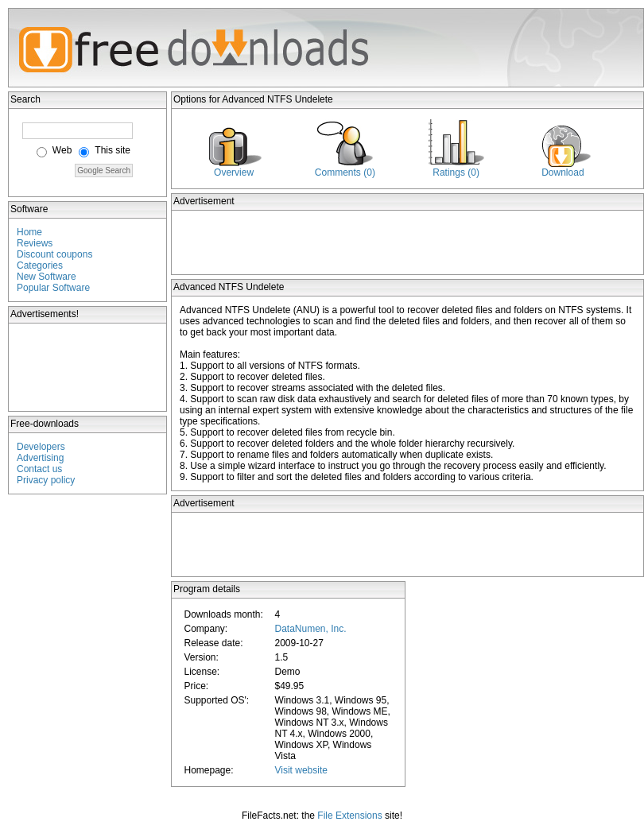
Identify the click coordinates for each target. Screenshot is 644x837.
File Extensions (349, 816)
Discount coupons (54, 254)
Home (29, 232)
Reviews (35, 243)
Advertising (40, 458)
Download (563, 172)
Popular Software (53, 288)
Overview (234, 172)
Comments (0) (345, 172)
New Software (47, 277)
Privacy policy (46, 480)
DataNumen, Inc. (310, 629)
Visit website (301, 770)
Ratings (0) (456, 172)
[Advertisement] (88, 367)
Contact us (39, 469)
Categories (40, 265)
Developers (41, 447)
